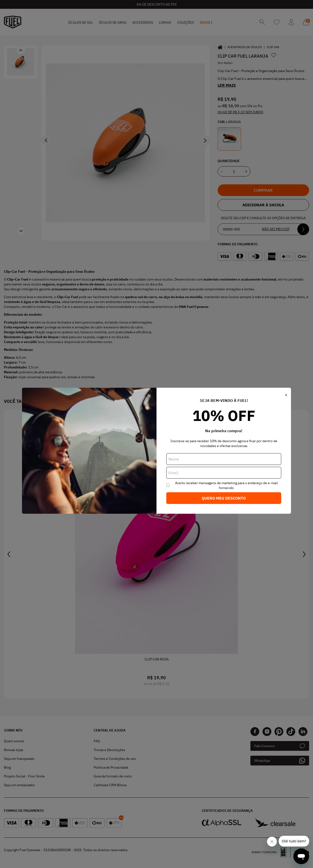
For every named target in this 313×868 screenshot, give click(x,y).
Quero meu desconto (224, 498)
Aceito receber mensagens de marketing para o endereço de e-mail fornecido (226, 485)
